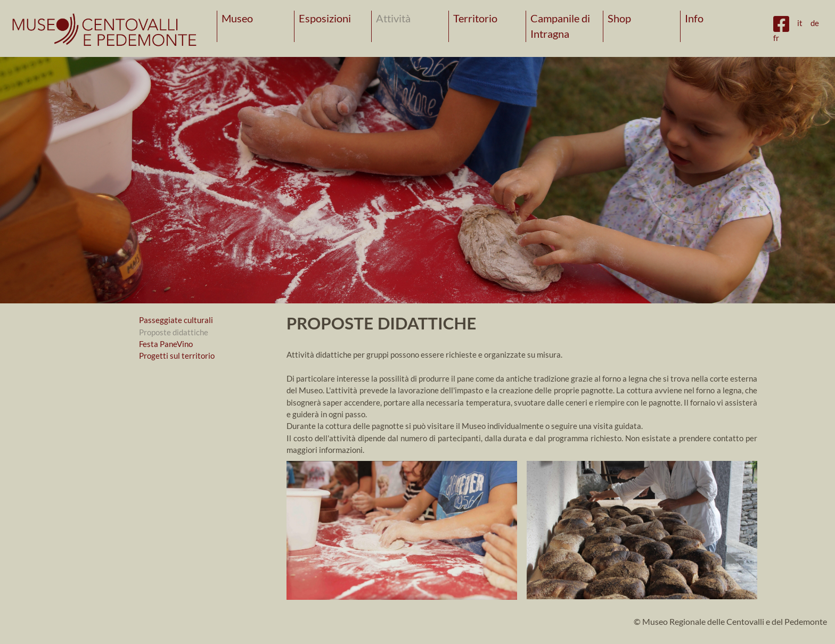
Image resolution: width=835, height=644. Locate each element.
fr (776, 38)
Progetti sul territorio (177, 356)
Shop (619, 18)
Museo (237, 18)
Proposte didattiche (174, 332)
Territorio (475, 18)
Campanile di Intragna (560, 26)
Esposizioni (325, 18)
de (815, 23)
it (800, 23)
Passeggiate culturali (176, 320)
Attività (393, 18)
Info (694, 18)
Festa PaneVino (166, 344)
